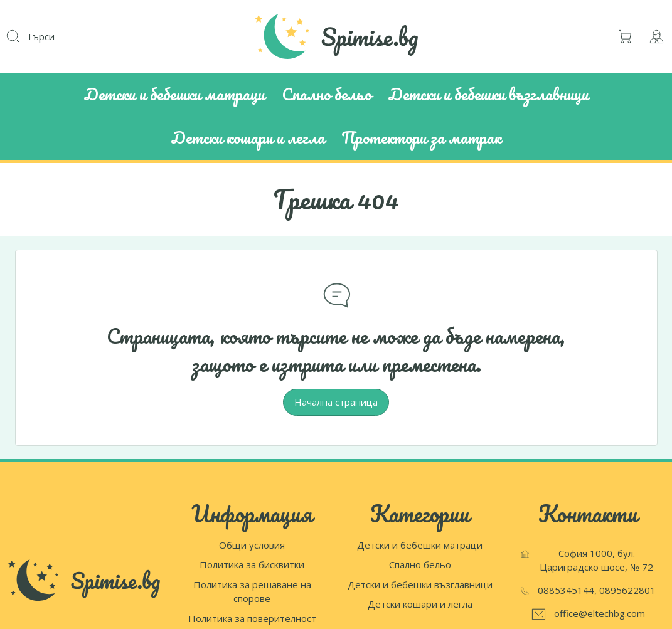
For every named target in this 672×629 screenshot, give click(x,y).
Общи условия (252, 545)
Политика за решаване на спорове (252, 592)
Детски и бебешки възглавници (420, 584)
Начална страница (336, 402)
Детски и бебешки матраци (420, 545)
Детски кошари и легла (420, 604)
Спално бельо (420, 564)
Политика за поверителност (252, 618)
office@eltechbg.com (600, 613)
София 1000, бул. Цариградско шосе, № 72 (596, 560)
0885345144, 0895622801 (597, 590)
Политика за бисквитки (252, 564)
